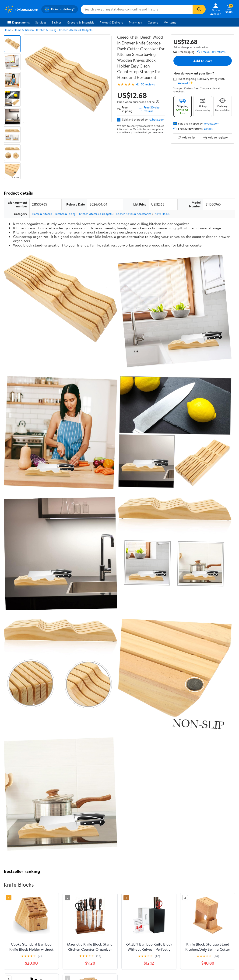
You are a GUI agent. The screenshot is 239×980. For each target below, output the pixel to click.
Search (227, 821)
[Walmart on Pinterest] (222, 909)
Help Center (115, 864)
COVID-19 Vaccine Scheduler (119, 886)
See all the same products (218, 710)
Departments (19, 22)
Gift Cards (59, 911)
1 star (61, 793)
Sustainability (13, 911)
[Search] (199, 9)
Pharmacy (135, 22)
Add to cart (203, 61)
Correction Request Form (28, 740)
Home (7, 30)
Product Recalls (110, 911)
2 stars (60, 788)
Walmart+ (59, 905)
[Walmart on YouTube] (214, 909)
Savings (57, 22)
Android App (203, 892)
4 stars (60, 778)
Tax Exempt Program (113, 918)
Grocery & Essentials (81, 22)
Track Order (144, 864)
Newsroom (12, 899)
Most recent (29, 821)
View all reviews (19, 806)
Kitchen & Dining (46, 30)
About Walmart (15, 886)
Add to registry (216, 137)
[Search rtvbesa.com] (137, 9)
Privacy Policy (156, 892)
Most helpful (84, 821)
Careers (153, 22)
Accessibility (108, 905)
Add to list (186, 137)
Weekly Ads (172, 864)
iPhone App (202, 886)
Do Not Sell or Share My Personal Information (163, 918)
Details (208, 129)
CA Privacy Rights (159, 899)
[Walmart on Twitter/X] (205, 909)
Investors (11, 905)
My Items (170, 22)
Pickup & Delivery (111, 22)
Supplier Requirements (20, 918)
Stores (56, 892)
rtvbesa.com (156, 119)
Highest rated (56, 821)
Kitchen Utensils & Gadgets (76, 30)
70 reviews (148, 84)
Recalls (104, 899)
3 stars (60, 783)
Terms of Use (156, 886)
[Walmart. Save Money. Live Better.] (22, 9)
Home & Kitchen (24, 30)
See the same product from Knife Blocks (207, 511)
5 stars (60, 773)
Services (41, 22)
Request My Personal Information (161, 907)
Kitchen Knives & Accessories (134, 214)
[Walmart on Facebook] (197, 909)
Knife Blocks (162, 214)
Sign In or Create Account (76, 864)
